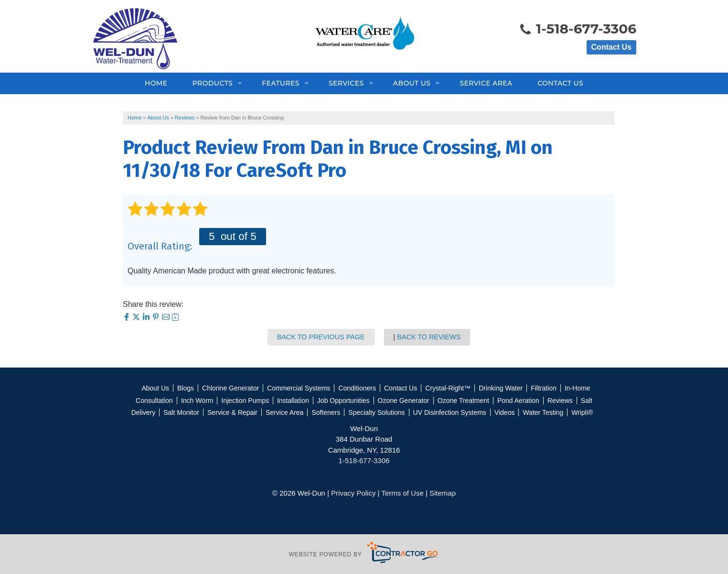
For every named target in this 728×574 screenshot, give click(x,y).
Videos (505, 412)
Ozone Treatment (463, 401)
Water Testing (543, 412)
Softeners (326, 412)
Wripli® (582, 412)
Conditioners (357, 388)
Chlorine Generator (230, 388)
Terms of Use (402, 493)
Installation (293, 401)
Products (213, 83)
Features (281, 83)
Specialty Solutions (376, 412)
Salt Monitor (181, 412)
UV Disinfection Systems (450, 412)
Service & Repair (232, 412)
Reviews (560, 401)
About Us (412, 83)
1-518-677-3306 (578, 30)
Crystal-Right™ (448, 388)
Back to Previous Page (321, 337)
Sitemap (443, 493)
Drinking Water (501, 388)
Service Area (486, 83)
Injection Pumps (245, 401)
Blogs (186, 388)
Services (346, 83)
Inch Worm (197, 401)
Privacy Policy (353, 493)
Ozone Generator (404, 401)
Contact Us (611, 47)
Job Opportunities (343, 401)
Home (156, 83)
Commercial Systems (299, 388)
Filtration (544, 388)
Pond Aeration (518, 401)
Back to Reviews (429, 337)
